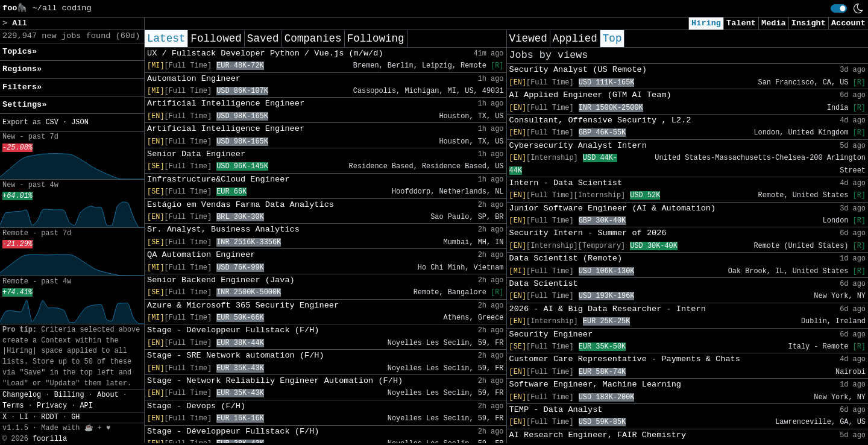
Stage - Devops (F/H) (196, 406)
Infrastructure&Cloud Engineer (219, 179)
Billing (69, 395)
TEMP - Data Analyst (556, 410)
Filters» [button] (22, 87)
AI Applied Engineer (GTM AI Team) (590, 95)
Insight (809, 23)
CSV (52, 122)
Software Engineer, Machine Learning (596, 384)
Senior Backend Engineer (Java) (221, 280)
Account (848, 23)
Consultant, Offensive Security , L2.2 (600, 120)
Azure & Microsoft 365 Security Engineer (243, 305)
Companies (313, 39)
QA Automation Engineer (201, 255)
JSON (80, 122)
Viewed (528, 39)
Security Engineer (551, 334)
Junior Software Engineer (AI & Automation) (613, 208)
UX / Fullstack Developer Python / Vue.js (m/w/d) (265, 53)
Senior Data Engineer (196, 154)
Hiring (706, 23)
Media (774, 23)
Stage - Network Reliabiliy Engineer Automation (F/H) (275, 381)
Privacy (52, 406)
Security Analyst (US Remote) (578, 70)
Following (376, 39)
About (108, 395)
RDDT (50, 417)
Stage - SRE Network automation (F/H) (236, 355)
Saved (263, 39)
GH (75, 417)
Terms (13, 406)
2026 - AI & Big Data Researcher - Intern (608, 309)
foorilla (50, 439)
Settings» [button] (24, 105)
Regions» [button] (22, 69)
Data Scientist (544, 284)
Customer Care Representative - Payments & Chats (625, 359)
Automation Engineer (194, 79)
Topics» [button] (20, 52)
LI (24, 417)
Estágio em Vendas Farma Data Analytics (241, 205)
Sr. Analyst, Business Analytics (223, 229)
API (86, 406)
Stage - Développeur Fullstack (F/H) (233, 330)
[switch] (839, 8)
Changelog (22, 395)
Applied (575, 39)
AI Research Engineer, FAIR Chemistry (598, 435)
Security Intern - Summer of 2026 (588, 233)
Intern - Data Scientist (566, 183)
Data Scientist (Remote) (566, 258)
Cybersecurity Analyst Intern (578, 146)
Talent (741, 23)
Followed (216, 39)
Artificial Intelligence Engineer (226, 103)
